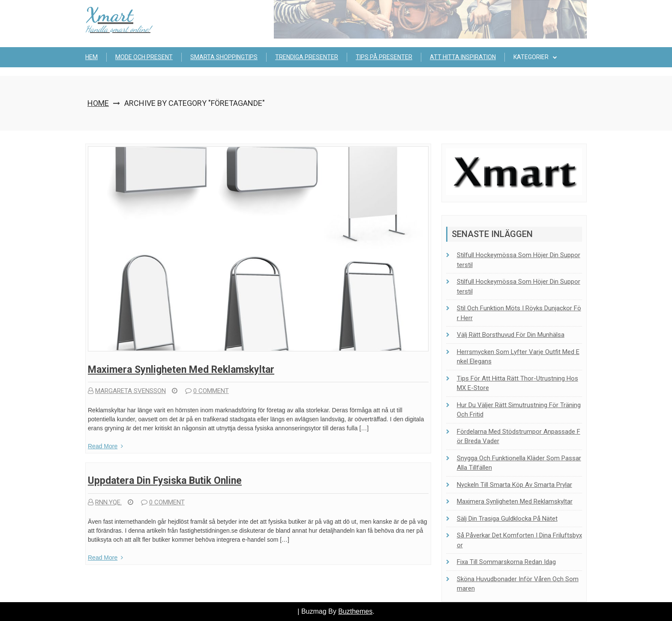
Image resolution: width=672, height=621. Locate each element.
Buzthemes (355, 611)
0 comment (207, 391)
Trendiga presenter (307, 57)
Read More (105, 446)
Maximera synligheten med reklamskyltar (181, 370)
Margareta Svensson (127, 391)
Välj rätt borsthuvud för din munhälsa (511, 335)
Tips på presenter (384, 57)
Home (98, 103)
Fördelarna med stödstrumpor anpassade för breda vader (519, 436)
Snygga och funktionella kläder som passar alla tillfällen (519, 463)
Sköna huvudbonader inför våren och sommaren (518, 584)
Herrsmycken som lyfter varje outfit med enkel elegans (518, 357)
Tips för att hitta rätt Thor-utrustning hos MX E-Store (517, 383)
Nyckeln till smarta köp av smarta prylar (514, 485)
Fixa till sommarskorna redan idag (506, 562)
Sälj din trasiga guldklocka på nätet (507, 519)
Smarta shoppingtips (224, 57)
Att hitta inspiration (463, 57)
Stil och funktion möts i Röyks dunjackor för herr (519, 313)
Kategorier (531, 57)
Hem (91, 57)
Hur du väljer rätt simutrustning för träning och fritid (519, 410)
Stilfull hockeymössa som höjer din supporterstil (519, 260)
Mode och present (144, 57)
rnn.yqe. (105, 502)
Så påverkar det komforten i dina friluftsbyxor (519, 540)
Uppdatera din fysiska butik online (165, 481)
